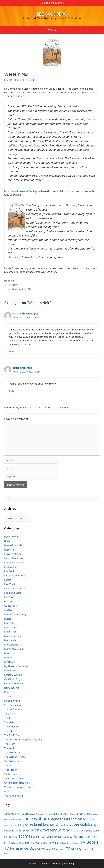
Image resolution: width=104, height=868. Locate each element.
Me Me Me (10, 640)
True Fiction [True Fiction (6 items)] (76, 843)
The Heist (10, 722)
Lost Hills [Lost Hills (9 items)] (9, 831)
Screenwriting (12, 701)
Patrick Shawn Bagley (26, 314)
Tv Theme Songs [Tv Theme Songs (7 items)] (59, 849)
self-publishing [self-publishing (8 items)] (61, 837)
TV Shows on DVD (14, 778)
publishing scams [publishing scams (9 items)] (90, 831)
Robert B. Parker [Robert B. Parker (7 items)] (11, 837)
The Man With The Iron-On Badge (23, 740)
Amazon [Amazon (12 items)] (23, 814)
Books (11, 281)
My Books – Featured (16, 666)
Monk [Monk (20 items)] (36, 830)
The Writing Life (13, 752)
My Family (10, 670)
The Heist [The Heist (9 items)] (24, 843)
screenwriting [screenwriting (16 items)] (42, 836)
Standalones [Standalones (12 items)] (77, 836)
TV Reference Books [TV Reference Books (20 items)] (22, 848)
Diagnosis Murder (14, 563)
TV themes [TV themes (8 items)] (46, 849)
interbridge (69, 863)
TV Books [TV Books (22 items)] (89, 842)
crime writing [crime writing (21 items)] (35, 819)
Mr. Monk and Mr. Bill (19, 289)
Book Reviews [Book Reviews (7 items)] (71, 814)
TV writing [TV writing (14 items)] (74, 849)
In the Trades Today (15, 614)
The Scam (10, 744)
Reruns (8, 692)
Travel (8, 765)
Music (8, 653)
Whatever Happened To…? (19, 787)
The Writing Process (15, 757)
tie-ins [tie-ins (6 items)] (69, 843)
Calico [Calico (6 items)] (8, 820)
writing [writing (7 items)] (7, 853)
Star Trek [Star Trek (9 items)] (90, 837)
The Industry (11, 727)
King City (9, 623)
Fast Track (10, 584)
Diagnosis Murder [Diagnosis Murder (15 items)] (62, 819)
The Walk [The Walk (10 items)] (53, 843)
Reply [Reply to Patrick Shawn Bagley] (11, 351)
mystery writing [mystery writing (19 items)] (56, 830)
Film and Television (15, 588)
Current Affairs (12, 554)
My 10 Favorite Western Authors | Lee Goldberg (43, 407)
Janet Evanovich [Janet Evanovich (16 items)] (47, 824)
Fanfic (8, 580)
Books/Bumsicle (13, 545)
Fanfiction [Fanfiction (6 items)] (14, 825)
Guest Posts (11, 606)
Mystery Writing (13, 675)
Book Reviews (12, 537)
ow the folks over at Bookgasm (23, 191)
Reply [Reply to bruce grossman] (11, 391)
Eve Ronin (10, 571)
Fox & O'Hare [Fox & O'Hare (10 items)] (26, 825)
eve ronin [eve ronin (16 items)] (84, 819)
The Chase (10, 718)
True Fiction (11, 770)
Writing (8, 791)
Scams (8, 696)
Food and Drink (13, 593)
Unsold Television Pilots (17, 783)
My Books (10, 662)
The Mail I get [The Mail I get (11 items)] (38, 843)
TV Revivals (10, 774)
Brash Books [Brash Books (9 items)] (84, 814)
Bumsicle (9, 550)
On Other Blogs (13, 679)
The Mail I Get (12, 735)
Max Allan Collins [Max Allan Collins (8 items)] (23, 831)
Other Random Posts (16, 683)
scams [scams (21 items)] (24, 836)
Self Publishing (13, 705)
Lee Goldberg (52, 14)
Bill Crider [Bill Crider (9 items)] (59, 814)
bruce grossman (22, 368)
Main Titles (10, 632)
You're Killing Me (14, 796)
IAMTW (8, 610)
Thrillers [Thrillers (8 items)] (62, 843)
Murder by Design (14, 649)
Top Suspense (12, 761)
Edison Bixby (11, 567)
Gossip (8, 601)
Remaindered (12, 688)
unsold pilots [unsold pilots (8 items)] (88, 849)
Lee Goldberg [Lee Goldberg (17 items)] (85, 824)
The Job (8, 731)
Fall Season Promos (15, 576)
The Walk (9, 748)
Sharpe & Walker (14, 709)
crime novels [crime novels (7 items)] (17, 820)
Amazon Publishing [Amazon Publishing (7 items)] (36, 814)
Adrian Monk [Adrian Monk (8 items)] (10, 814)
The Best (12, 285)
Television (10, 714)
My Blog (9, 657)
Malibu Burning (13, 636)
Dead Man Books (14, 558)
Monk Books (11, 645)
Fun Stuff (9, 597)
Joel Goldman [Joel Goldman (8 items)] (66, 825)
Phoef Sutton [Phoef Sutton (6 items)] (76, 831)
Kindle (8, 619)
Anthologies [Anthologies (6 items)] (49, 814)
